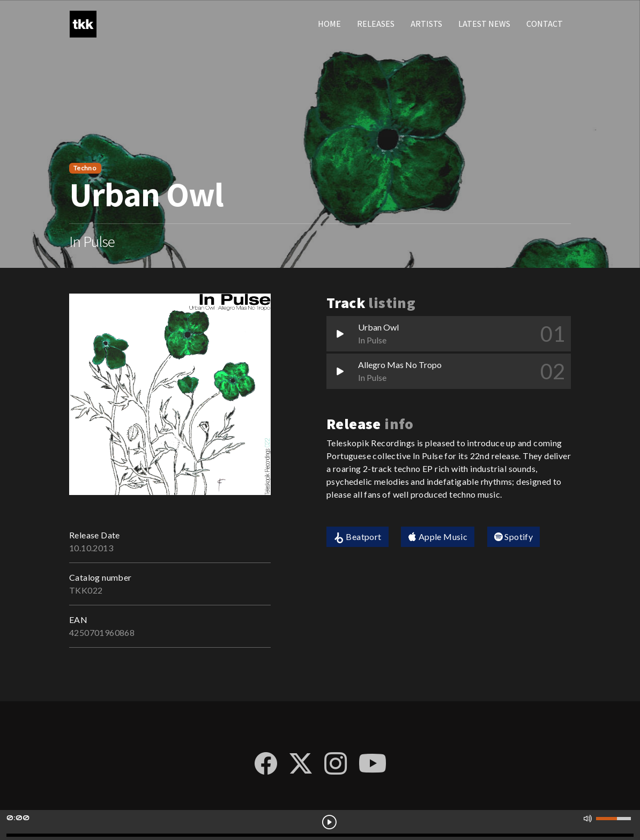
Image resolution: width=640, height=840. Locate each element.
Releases (376, 24)
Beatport (358, 537)
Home (329, 24)
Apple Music (438, 537)
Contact (545, 24)
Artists (426, 24)
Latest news (484, 24)
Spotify (514, 537)
